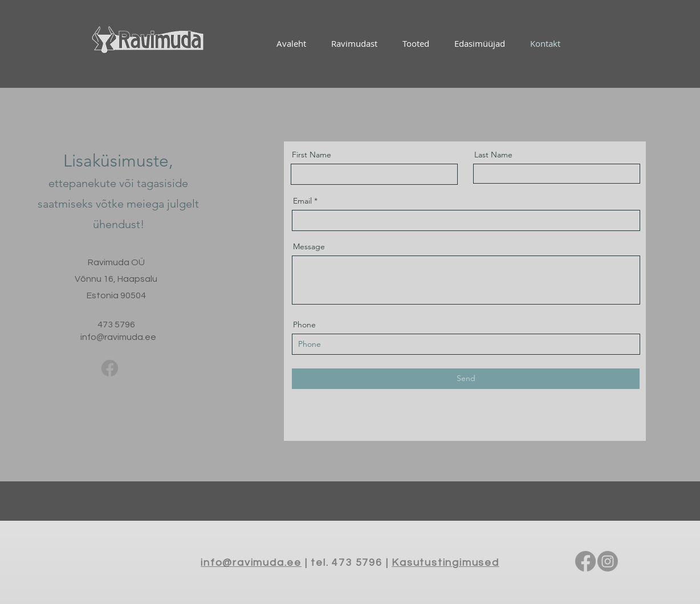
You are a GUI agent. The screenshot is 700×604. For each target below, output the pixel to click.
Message (309, 246)
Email (302, 201)
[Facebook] (110, 368)
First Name (312, 155)
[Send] (466, 379)
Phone (304, 325)
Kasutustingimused (445, 563)
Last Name (493, 155)
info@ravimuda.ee (118, 337)
